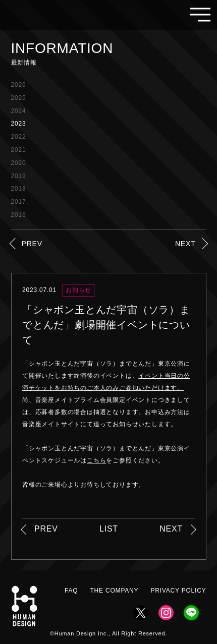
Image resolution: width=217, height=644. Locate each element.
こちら (96, 460)
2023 (19, 124)
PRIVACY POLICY (178, 591)
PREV (32, 244)
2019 (19, 176)
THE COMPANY (114, 591)
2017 (19, 202)
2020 (19, 163)
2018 (19, 189)
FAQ (71, 591)
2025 (19, 98)
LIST (109, 529)
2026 (19, 85)
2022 (19, 137)
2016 (19, 215)
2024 (19, 111)
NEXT (185, 244)
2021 (19, 150)
